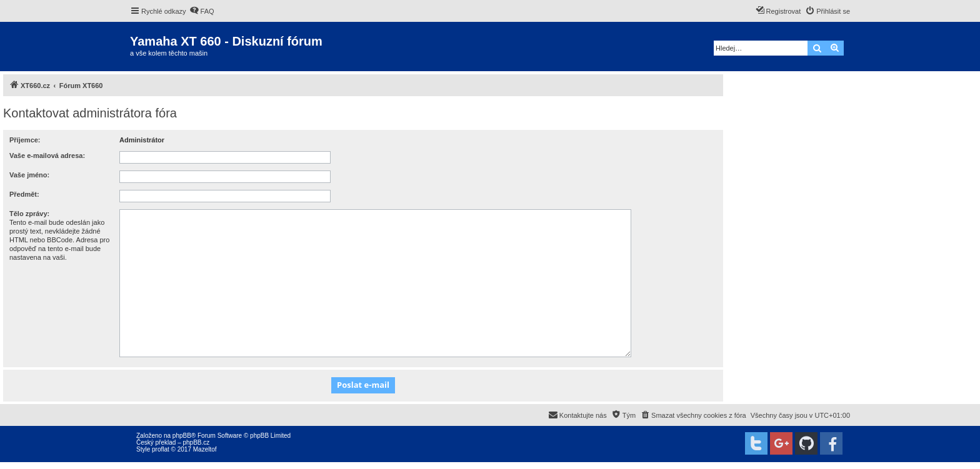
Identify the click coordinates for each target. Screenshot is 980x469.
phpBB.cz (196, 442)
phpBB (182, 436)
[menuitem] (202, 11)
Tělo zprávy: (29, 214)
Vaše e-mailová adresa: (47, 156)
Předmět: (24, 194)
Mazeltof (205, 449)
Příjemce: (25, 140)
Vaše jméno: (29, 175)
